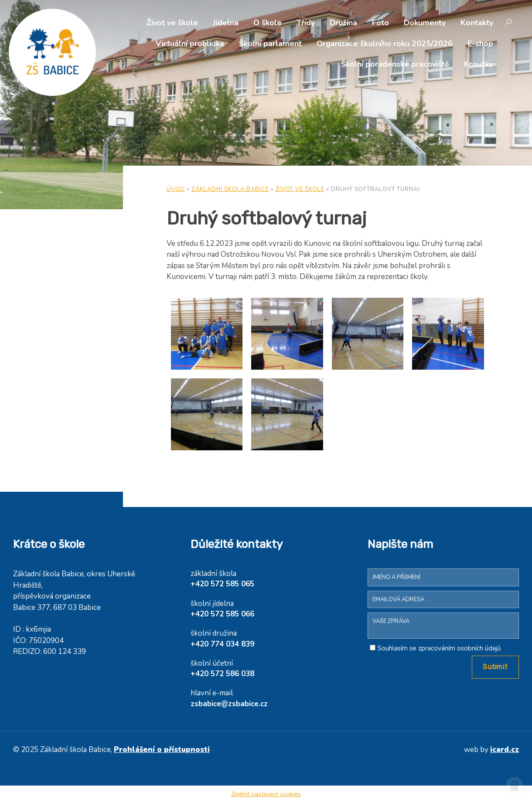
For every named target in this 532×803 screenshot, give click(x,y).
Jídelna (226, 23)
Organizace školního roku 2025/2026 (385, 44)
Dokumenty (425, 23)
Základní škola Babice (230, 189)
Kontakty (477, 23)
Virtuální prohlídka (190, 44)
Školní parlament (270, 44)
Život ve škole (172, 23)
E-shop (480, 44)
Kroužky (479, 64)
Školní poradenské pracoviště (395, 64)
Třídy (306, 23)
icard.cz (505, 750)
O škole (268, 23)
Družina (343, 23)
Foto (380, 23)
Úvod (176, 189)
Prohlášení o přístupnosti (162, 750)
